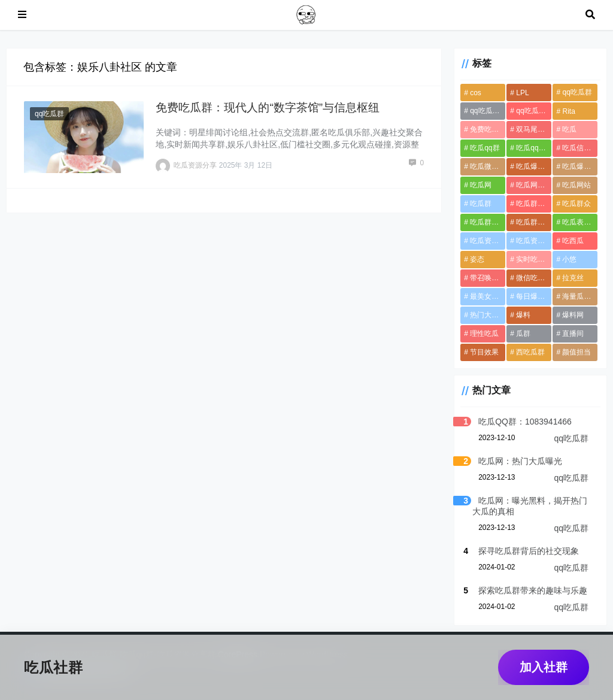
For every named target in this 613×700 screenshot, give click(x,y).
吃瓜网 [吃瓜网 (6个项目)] (481, 185)
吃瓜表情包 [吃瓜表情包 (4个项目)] (580, 222)
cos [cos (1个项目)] (476, 93)
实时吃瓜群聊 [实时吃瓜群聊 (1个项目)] (534, 259)
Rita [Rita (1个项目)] (568, 111)
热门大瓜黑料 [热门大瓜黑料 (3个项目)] (488, 315)
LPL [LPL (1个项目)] (522, 93)
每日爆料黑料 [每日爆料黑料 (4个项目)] (534, 296)
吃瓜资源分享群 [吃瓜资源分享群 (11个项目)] (488, 241)
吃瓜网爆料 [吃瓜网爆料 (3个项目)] (534, 185)
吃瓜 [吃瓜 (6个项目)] (569, 129)
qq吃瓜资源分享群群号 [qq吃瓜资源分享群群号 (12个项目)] (534, 111)
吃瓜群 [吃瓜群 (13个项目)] (481, 204)
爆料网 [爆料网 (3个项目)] (573, 315)
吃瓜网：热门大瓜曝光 (520, 461)
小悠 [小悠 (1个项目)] (569, 259)
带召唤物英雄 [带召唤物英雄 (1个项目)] (488, 278)
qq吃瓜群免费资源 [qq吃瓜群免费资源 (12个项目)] (488, 111)
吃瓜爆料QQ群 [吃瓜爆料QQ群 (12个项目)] (534, 166)
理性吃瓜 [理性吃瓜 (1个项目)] (484, 334)
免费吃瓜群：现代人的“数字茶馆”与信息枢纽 (268, 107)
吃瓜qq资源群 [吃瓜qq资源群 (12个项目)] (534, 148)
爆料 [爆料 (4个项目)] (523, 315)
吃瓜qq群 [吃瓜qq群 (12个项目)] (485, 148)
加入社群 (544, 667)
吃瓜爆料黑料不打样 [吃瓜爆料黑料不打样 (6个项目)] (580, 166)
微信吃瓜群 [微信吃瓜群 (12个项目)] (534, 278)
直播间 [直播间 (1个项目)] (573, 334)
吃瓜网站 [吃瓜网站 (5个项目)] (576, 185)
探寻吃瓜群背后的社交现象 (529, 551)
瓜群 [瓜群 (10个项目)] (523, 334)
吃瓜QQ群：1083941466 (525, 422)
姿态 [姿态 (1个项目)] (477, 259)
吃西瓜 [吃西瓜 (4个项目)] (573, 241)
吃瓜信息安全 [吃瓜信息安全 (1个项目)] (580, 148)
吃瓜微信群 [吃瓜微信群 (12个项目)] (488, 166)
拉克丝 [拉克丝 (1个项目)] (573, 278)
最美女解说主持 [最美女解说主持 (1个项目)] (488, 296)
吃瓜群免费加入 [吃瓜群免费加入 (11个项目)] (488, 222)
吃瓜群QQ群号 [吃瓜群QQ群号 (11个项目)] (534, 204)
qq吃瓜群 (49, 114)
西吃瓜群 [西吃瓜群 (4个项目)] (530, 352)
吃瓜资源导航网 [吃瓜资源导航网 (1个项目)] (534, 241)
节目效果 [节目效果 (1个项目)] (484, 352)
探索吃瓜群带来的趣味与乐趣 (533, 590)
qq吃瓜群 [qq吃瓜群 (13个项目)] (577, 92)
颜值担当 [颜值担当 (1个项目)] (576, 352)
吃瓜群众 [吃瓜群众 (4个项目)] (576, 204)
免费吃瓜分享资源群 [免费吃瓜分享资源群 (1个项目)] (488, 129)
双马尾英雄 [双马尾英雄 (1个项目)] (534, 129)
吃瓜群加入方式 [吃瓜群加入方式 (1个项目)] (534, 222)
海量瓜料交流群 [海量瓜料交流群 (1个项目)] (580, 296)
